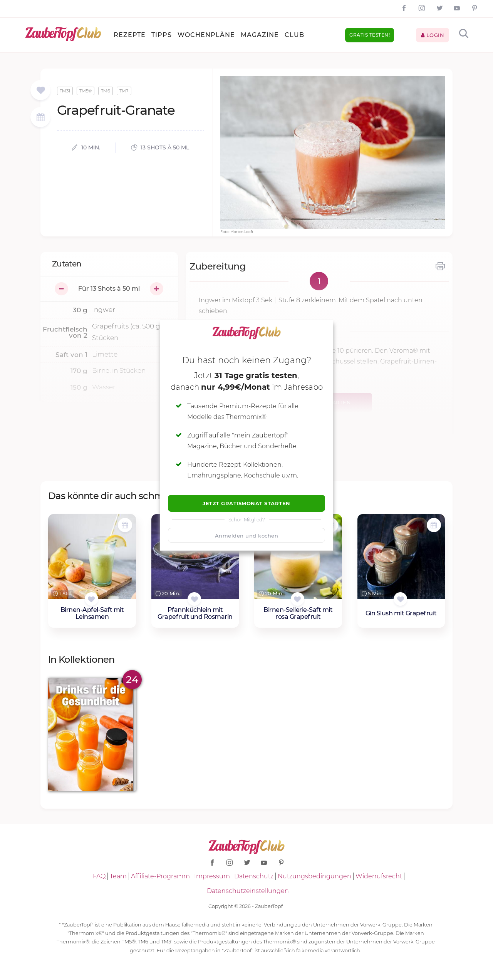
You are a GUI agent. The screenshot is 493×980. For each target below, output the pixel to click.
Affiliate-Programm (160, 876)
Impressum (212, 876)
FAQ (99, 876)
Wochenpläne (206, 35)
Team (118, 876)
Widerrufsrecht (379, 876)
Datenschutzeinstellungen (248, 891)
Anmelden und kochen (247, 536)
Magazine (260, 35)
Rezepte (130, 35)
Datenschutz (254, 876)
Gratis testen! (370, 35)
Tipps (162, 35)
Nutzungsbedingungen (314, 876)
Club (294, 35)
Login (433, 35)
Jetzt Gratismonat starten (246, 503)
